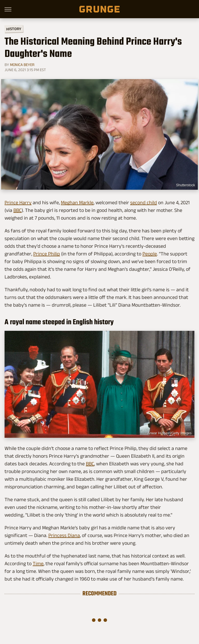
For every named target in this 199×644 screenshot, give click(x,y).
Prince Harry (18, 203)
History (14, 29)
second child (144, 203)
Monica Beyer (22, 65)
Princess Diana (64, 535)
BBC (17, 210)
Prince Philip (47, 254)
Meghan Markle (77, 203)
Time (38, 563)
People (150, 254)
